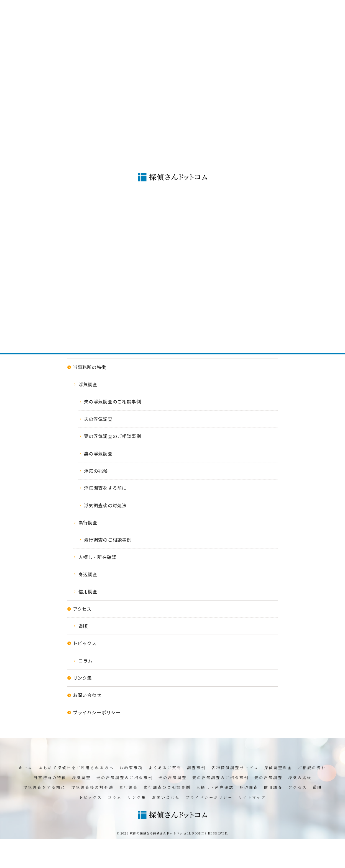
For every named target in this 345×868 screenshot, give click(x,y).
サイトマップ (252, 797)
